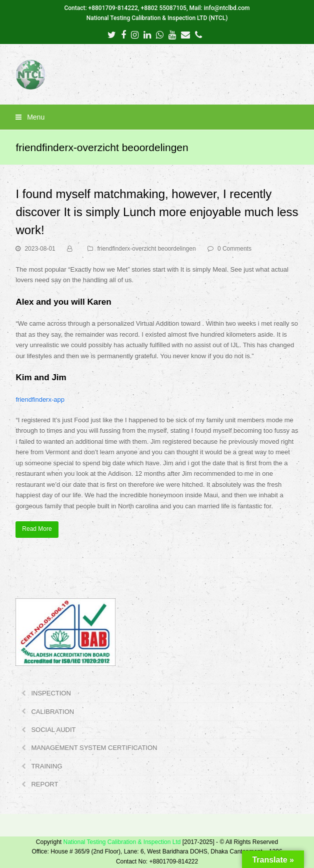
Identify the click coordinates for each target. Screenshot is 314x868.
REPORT (44, 784)
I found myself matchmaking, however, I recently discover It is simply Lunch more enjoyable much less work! (157, 212)
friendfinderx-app (40, 399)
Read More (37, 529)
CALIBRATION (52, 712)
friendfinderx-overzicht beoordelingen (146, 249)
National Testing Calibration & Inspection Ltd (122, 842)
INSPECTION (51, 693)
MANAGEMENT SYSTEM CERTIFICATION (94, 748)
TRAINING (46, 766)
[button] (157, 117)
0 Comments (234, 249)
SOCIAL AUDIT (53, 730)
